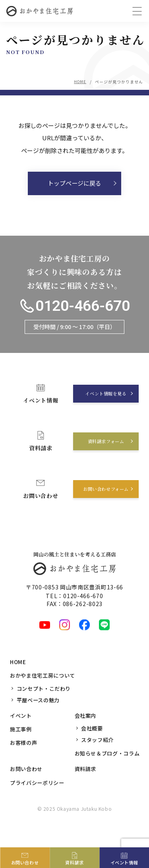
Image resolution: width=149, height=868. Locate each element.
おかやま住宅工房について (45, 694)
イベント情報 (124, 862)
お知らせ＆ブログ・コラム (110, 771)
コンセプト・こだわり (46, 707)
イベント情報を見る (104, 412)
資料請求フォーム (104, 460)
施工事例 (22, 747)
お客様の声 (25, 761)
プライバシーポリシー (39, 800)
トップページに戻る (75, 185)
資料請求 (86, 787)
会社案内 (86, 734)
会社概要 (93, 746)
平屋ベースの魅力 (40, 718)
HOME (80, 82)
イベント (22, 734)
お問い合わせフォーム (104, 507)
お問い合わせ (27, 787)
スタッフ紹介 (99, 758)
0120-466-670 (69, 316)
